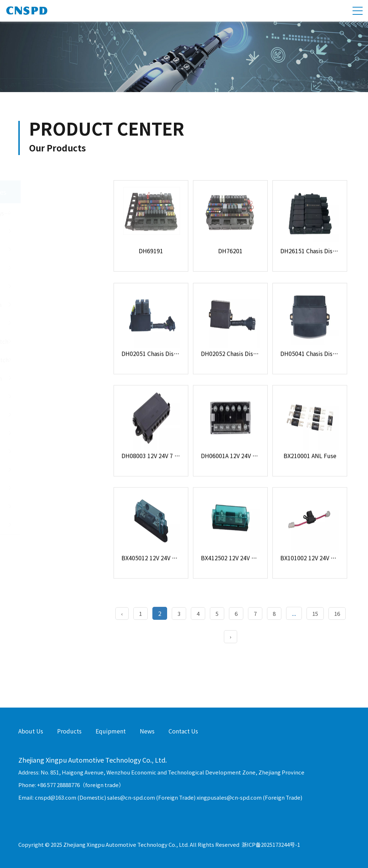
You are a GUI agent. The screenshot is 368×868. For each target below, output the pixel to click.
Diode (57, 451)
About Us (31, 731)
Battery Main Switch (57, 378)
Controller (57, 286)
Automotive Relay (57, 415)
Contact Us (183, 731)
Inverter (57, 525)
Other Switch (57, 396)
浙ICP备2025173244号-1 (271, 844)
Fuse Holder (57, 231)
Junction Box (57, 250)
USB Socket (57, 268)
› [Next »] (231, 637)
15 (315, 613)
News (147, 731)
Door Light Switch (57, 323)
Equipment (111, 731)
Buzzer (57, 488)
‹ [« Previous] (122, 613)
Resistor (57, 470)
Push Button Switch (57, 305)
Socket (57, 506)
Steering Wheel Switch (57, 360)
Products (69, 731)
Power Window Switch (57, 341)
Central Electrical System (59, 213)
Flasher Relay (57, 433)
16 (337, 613)
